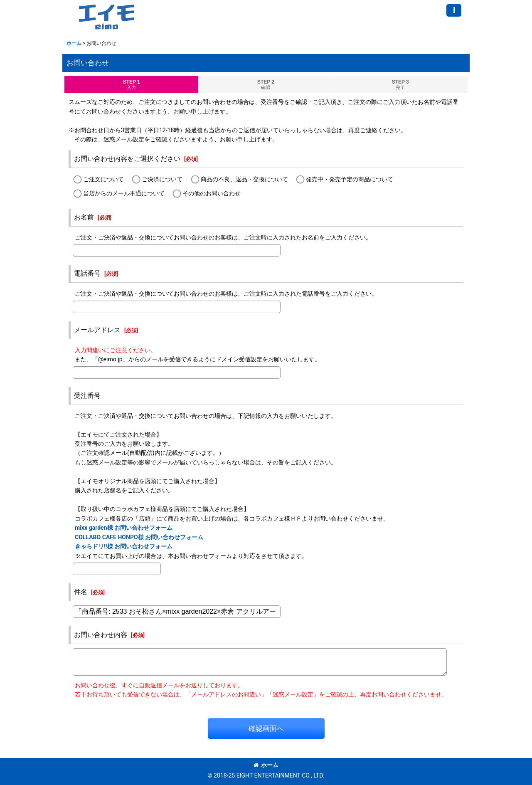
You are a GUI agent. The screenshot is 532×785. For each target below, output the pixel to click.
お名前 (84, 217)
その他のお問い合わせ (212, 193)
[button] (454, 10)
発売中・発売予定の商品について (350, 180)
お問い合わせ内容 (101, 635)
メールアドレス (97, 330)
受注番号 (87, 396)
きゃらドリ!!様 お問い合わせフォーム (124, 546)
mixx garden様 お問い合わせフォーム (124, 528)
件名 (81, 592)
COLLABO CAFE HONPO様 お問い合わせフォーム (139, 537)
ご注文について (103, 180)
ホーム (266, 765)
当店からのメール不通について (124, 193)
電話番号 (87, 273)
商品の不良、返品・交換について (244, 180)
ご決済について (162, 180)
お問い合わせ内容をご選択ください (127, 159)
